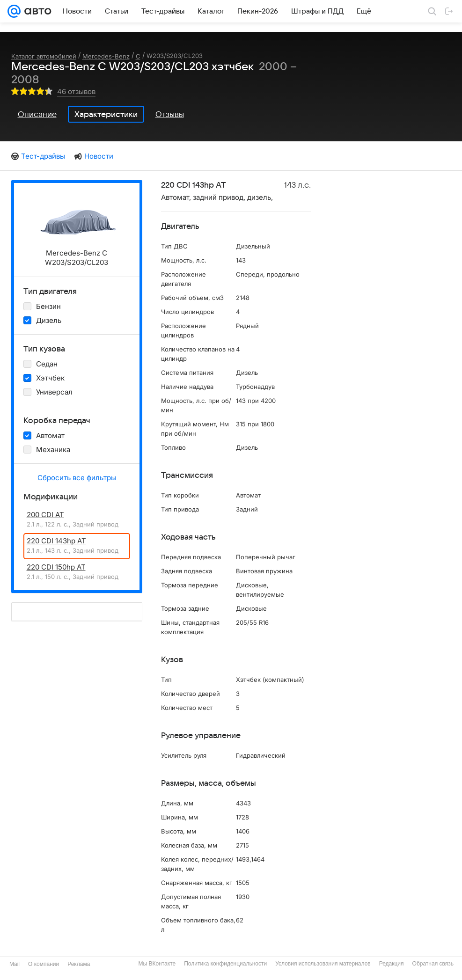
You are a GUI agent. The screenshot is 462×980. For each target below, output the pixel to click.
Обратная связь (433, 964)
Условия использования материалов (323, 964)
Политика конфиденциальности (225, 964)
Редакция (392, 964)
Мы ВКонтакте (157, 964)
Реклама (79, 964)
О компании (44, 964)
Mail (15, 964)
